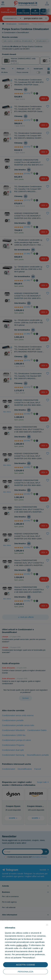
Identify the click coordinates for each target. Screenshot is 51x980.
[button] (47, 925)
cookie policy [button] (22, 945)
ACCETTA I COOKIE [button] (26, 965)
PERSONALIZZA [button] (25, 972)
